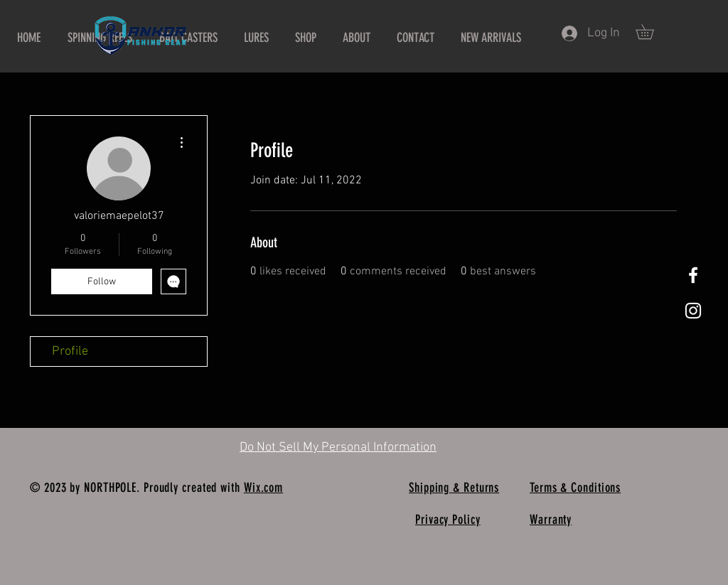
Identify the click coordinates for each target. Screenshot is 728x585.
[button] (652, 32)
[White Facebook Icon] (693, 275)
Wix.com (263, 488)
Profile (70, 351)
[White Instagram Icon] (693, 311)
